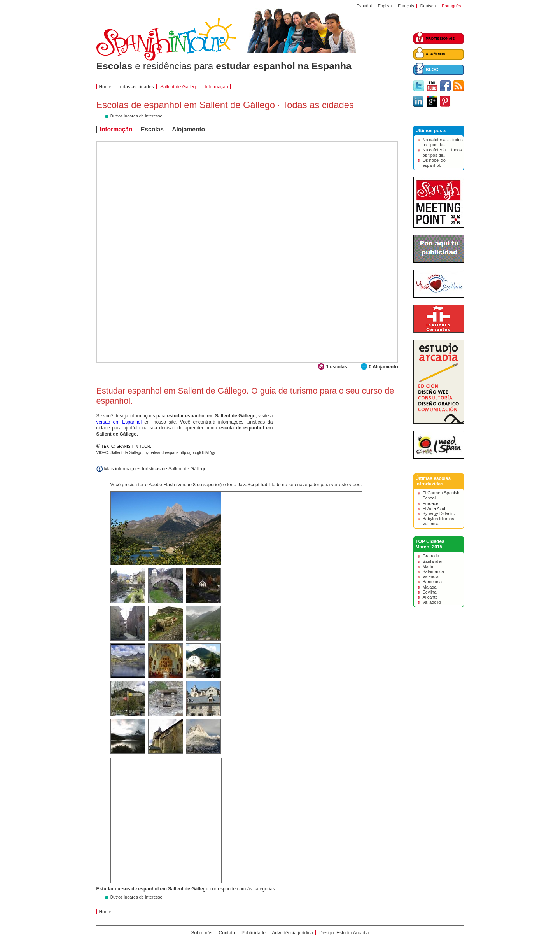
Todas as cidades (136, 87)
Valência (431, 576)
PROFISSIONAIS (440, 38)
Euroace (431, 503)
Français (406, 6)
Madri (428, 566)
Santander (433, 561)
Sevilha (430, 592)
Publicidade (254, 933)
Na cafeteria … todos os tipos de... (443, 142)
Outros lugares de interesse (136, 897)
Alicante (430, 597)
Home (105, 87)
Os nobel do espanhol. (434, 163)
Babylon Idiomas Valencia (438, 521)
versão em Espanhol (121, 422)
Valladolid (432, 602)
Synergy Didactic (439, 513)
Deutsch (428, 6)
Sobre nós (202, 933)
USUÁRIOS (436, 54)
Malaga (430, 587)
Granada (431, 556)
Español (364, 6)
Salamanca (433, 571)
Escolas (152, 129)
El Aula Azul (434, 508)
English (385, 6)
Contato (227, 933)
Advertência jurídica (292, 933)
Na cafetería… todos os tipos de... (442, 152)
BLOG (432, 70)
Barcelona (432, 582)
